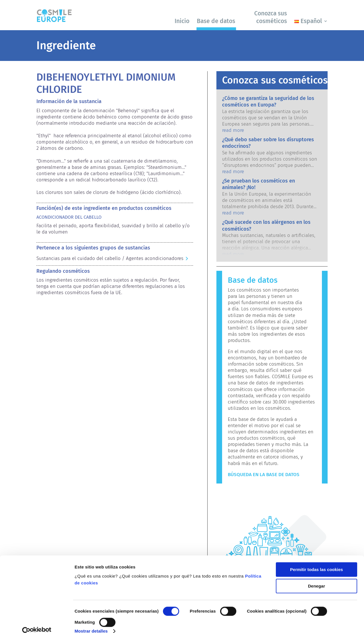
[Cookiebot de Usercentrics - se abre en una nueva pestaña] (37, 622)
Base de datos (216, 21)
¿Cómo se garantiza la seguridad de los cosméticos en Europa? (268, 102)
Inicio (182, 21)
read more (233, 130)
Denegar (317, 577)
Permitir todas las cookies (317, 560)
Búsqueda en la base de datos (264, 475)
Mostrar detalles (91, 622)
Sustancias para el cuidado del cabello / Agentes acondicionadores (110, 258)
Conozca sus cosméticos (271, 17)
